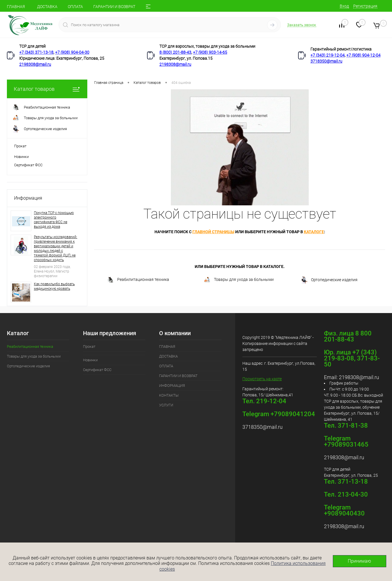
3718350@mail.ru (326, 61)
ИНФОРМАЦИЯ (172, 386)
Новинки (21, 157)
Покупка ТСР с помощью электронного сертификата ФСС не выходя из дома (54, 220)
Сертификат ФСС (28, 165)
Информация (28, 198)
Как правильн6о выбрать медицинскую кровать (54, 286)
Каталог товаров (47, 89)
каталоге (314, 232)
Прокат (20, 146)
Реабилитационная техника (138, 280)
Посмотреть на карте (262, 379)
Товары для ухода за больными (239, 280)
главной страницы (213, 232)
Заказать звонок (302, 25)
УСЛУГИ (166, 405)
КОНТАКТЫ (169, 395)
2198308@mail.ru (35, 64)
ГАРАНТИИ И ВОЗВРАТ (114, 7)
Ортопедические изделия (329, 280)
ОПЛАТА (75, 7)
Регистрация (365, 6)
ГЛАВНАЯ (16, 7)
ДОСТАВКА (47, 7)
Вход (344, 6)
